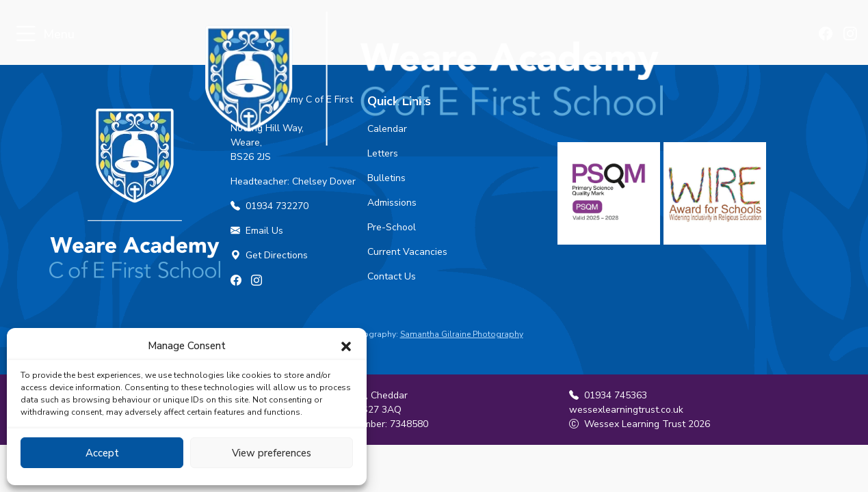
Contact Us (392, 276)
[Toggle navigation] (26, 35)
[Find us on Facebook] (828, 35)
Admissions (392, 203)
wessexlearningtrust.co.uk (626, 410)
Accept (102, 453)
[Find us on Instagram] (851, 35)
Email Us (257, 231)
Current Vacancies (407, 252)
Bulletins (386, 178)
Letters (383, 153)
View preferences (272, 453)
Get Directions (269, 255)
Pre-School (392, 227)
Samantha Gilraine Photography (462, 334)
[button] (346, 346)
